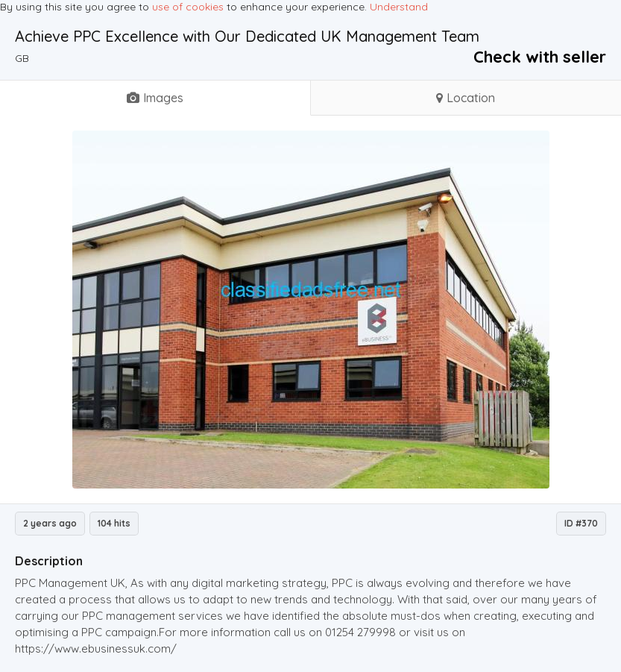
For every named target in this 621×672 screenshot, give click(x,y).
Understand (399, 7)
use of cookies (188, 7)
